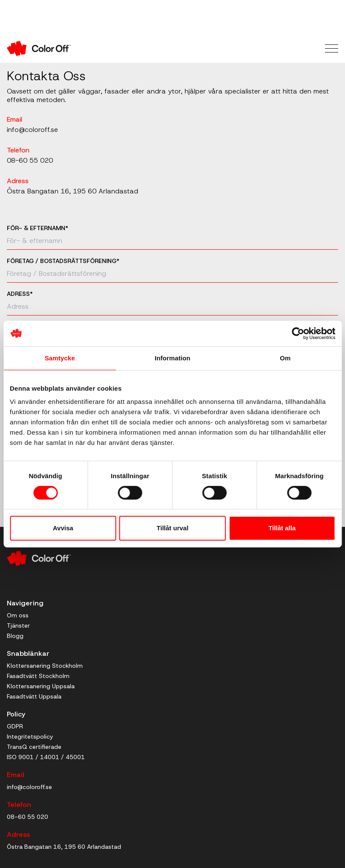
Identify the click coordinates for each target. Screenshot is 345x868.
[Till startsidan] (90, 48)
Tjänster (18, 625)
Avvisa (63, 528)
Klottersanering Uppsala (41, 686)
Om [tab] (285, 358)
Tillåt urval (172, 528)
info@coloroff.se (32, 130)
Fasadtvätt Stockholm (38, 676)
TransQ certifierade (34, 747)
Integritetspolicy (30, 736)
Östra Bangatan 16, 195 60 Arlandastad (72, 191)
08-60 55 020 (30, 160)
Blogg (15, 636)
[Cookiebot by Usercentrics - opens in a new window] (298, 333)
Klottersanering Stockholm (45, 666)
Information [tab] (173, 358)
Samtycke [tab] (60, 358)
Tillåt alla (282, 528)
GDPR (15, 726)
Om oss (18, 615)
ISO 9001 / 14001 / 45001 (46, 757)
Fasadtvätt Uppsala (34, 696)
